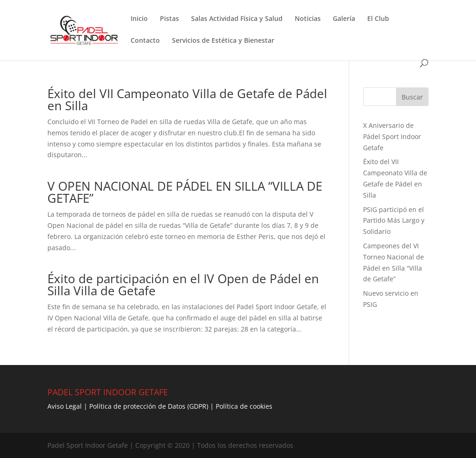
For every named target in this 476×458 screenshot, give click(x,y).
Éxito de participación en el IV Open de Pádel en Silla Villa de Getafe (183, 285)
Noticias (308, 19)
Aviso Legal (65, 406)
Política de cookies (244, 406)
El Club (378, 19)
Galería (344, 19)
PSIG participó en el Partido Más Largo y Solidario (394, 221)
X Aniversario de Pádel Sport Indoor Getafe (392, 136)
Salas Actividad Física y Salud (237, 19)
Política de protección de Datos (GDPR (148, 406)
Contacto (145, 41)
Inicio (139, 19)
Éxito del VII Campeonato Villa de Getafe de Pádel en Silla (187, 100)
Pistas (169, 19)
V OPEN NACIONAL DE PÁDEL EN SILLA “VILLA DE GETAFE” (185, 192)
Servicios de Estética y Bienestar (223, 41)
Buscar (412, 97)
